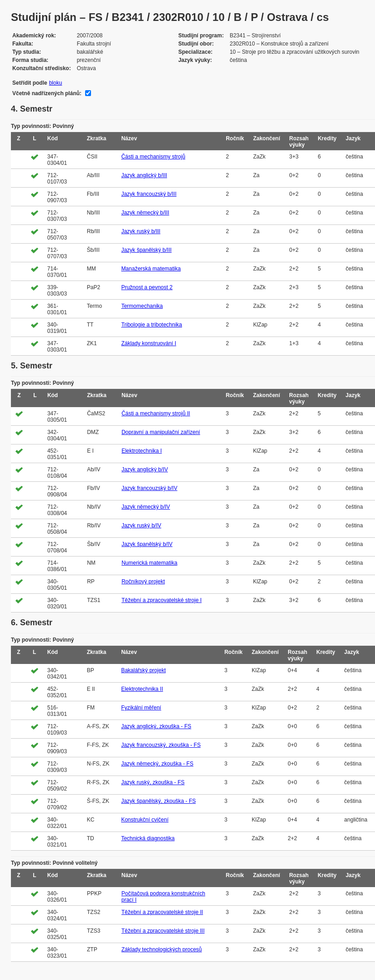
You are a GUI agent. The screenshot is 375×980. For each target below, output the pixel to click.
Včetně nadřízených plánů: (47, 93)
